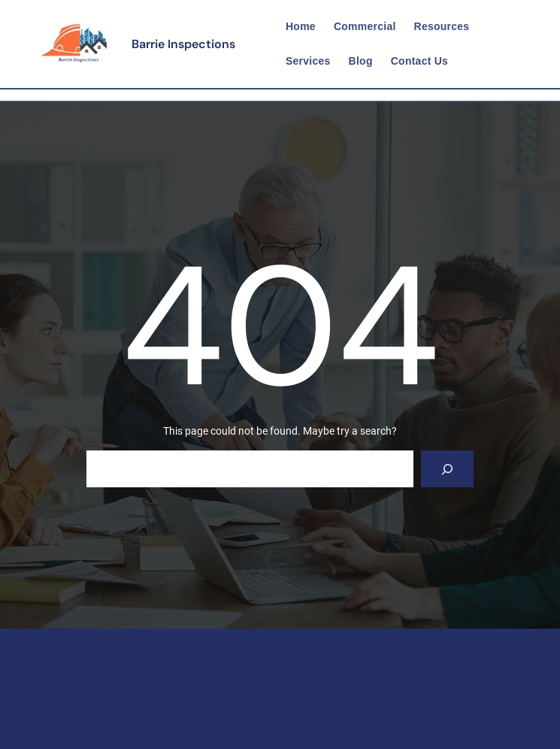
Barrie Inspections (183, 44)
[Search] (448, 469)
